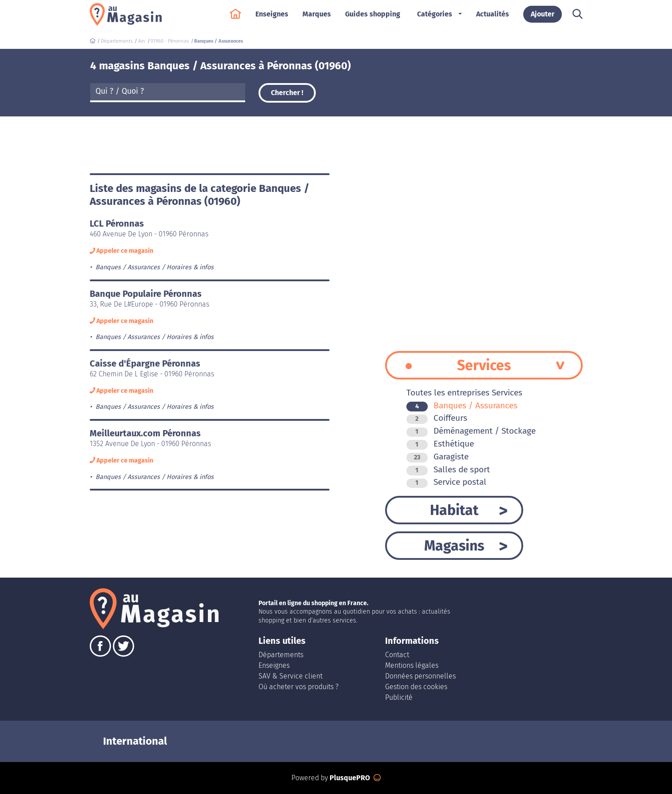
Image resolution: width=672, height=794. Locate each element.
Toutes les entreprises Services (464, 393)
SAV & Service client (290, 676)
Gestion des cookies (416, 687)
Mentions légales (412, 665)
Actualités (493, 18)
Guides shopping (373, 18)
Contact (397, 655)
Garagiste (437, 457)
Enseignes (272, 18)
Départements (281, 655)
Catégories (435, 18)
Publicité (399, 697)
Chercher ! (287, 93)
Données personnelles (420, 676)
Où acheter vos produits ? (298, 687)
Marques (317, 18)
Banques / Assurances (462, 405)
